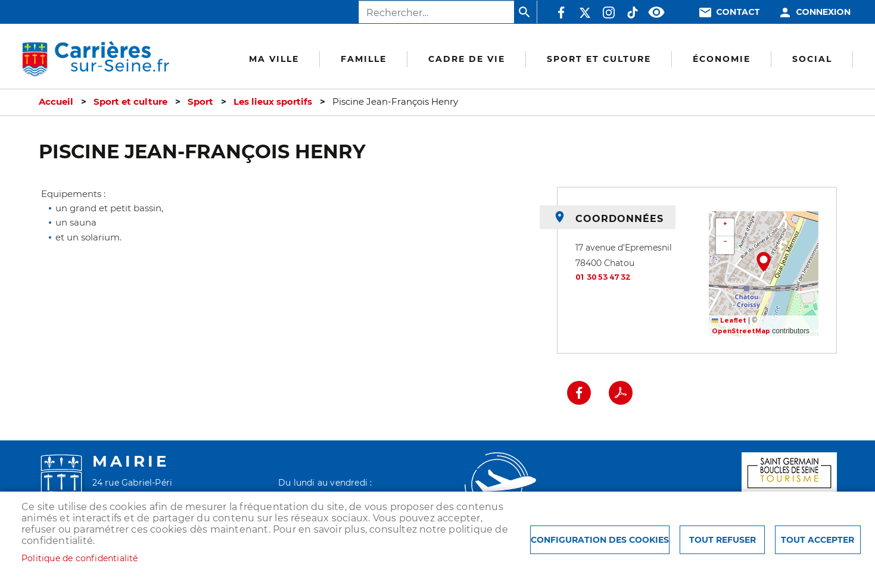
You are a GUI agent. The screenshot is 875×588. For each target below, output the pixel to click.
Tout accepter (818, 540)
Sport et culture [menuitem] (599, 59)
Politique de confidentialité (80, 558)
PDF (621, 393)
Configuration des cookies (600, 540)
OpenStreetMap (741, 331)
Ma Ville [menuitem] (274, 59)
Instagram (609, 12)
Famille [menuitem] (364, 59)
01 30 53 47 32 (603, 277)
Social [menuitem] (812, 59)
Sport (200, 102)
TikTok (633, 12)
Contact (738, 12)
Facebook (561, 12)
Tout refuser (723, 540)
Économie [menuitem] (722, 59)
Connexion (823, 12)
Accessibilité (656, 12)
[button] (764, 262)
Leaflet (729, 320)
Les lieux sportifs (273, 102)
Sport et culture (130, 102)
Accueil (56, 102)
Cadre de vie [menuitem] (467, 59)
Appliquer (525, 12)
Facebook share (579, 393)
